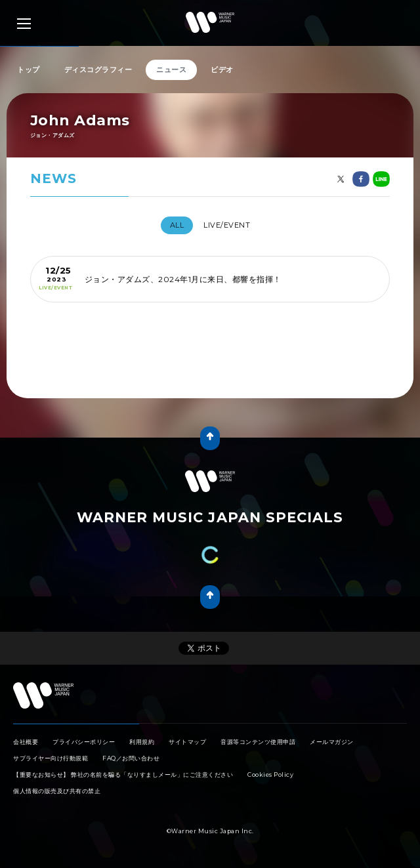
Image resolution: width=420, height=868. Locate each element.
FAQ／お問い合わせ (131, 758)
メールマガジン (332, 742)
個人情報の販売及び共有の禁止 (57, 791)
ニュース (171, 70)
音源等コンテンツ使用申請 (258, 742)
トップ (29, 70)
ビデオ (222, 70)
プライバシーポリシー (84, 742)
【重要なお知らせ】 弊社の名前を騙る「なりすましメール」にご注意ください (123, 775)
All (177, 225)
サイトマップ (187, 742)
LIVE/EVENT (227, 225)
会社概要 (26, 742)
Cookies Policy (270, 775)
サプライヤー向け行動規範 (51, 758)
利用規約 (142, 742)
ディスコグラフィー (98, 70)
